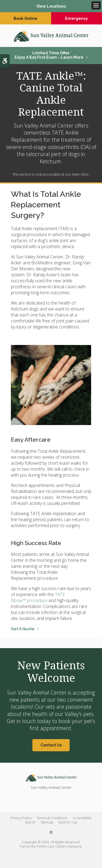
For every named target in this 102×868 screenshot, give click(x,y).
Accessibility (82, 818)
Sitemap (47, 822)
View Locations (51, 6)
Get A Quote (23, 629)
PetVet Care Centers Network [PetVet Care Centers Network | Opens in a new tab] (59, 846)
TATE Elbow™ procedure (38, 597)
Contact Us (51, 745)
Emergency (76, 18)
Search (30, 822)
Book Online (25, 18)
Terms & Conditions (52, 818)
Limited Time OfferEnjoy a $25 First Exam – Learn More (49, 55)
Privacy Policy (21, 818)
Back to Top (68, 822)
